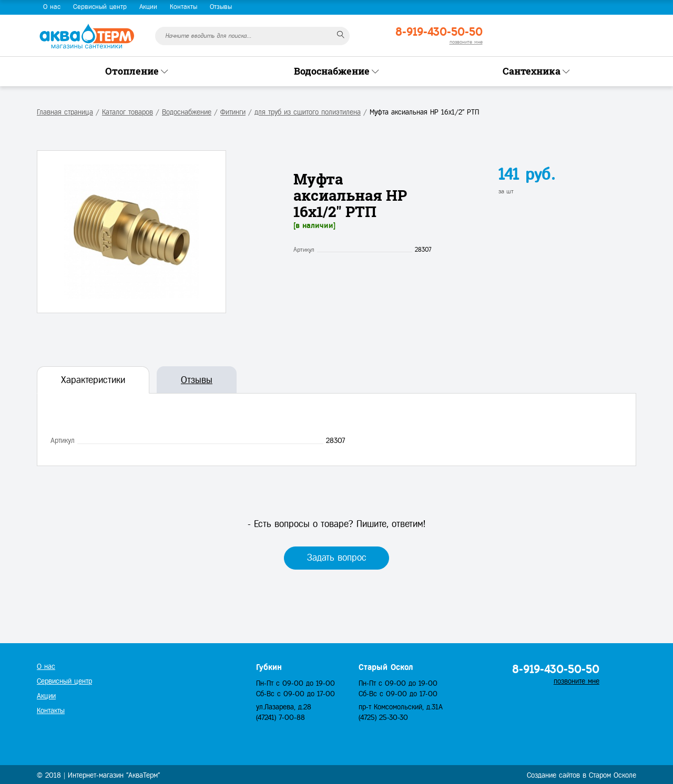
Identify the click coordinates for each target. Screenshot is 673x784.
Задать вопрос (337, 558)
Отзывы (221, 7)
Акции (148, 7)
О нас (52, 7)
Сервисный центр (100, 7)
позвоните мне (466, 42)
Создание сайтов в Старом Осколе (582, 775)
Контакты (183, 7)
